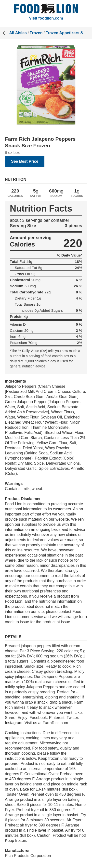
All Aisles (18, 33)
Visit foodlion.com (46, 18)
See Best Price (25, 161)
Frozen (36, 33)
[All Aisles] (46, 9)
